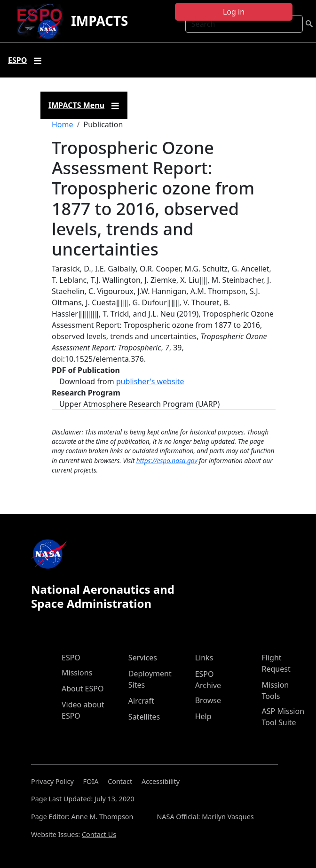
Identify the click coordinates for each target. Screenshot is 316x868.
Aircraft (141, 701)
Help (203, 716)
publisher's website (150, 381)
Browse (208, 700)
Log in (234, 12)
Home (63, 124)
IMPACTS (100, 21)
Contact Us (99, 834)
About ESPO (83, 689)
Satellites (144, 717)
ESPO (71, 658)
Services (143, 658)
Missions (77, 673)
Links (204, 658)
